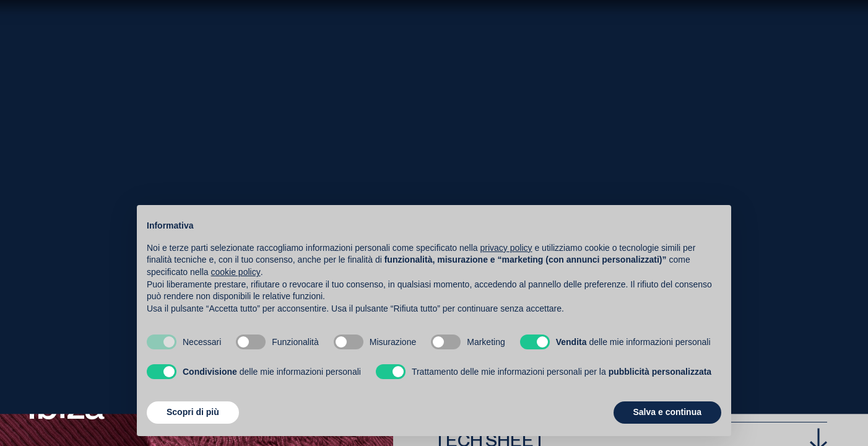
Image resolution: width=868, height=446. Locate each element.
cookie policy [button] (236, 272)
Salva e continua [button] (667, 412)
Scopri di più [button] (193, 412)
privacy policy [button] (506, 248)
